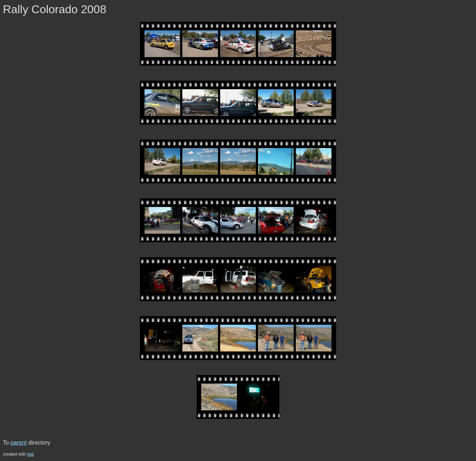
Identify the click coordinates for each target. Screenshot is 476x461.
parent (18, 443)
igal (31, 454)
